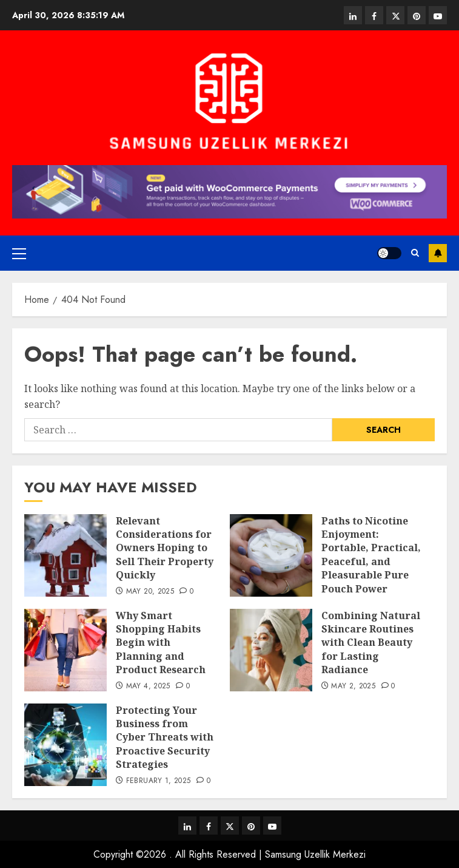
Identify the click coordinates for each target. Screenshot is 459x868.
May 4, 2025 (148, 687)
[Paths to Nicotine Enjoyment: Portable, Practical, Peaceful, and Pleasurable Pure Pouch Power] (271, 555)
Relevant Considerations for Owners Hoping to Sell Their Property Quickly (165, 548)
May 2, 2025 (353, 687)
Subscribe (438, 253)
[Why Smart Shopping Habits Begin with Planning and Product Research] (65, 650)
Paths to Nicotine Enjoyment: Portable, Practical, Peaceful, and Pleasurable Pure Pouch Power (371, 555)
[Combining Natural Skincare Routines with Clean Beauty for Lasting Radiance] (271, 650)
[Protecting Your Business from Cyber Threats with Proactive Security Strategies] (65, 745)
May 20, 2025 (150, 592)
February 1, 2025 (159, 781)
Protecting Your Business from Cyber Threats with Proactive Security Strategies (165, 737)
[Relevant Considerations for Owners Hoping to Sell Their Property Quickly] (65, 555)
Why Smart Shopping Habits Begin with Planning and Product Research (161, 643)
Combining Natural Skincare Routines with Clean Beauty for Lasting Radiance (371, 643)
